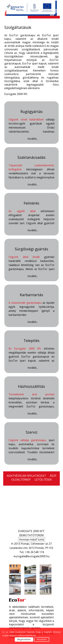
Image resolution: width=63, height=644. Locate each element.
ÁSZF (53, 476)
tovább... (33, 139)
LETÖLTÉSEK (43, 479)
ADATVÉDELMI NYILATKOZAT (26, 476)
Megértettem (24, 639)
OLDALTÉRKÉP (21, 479)
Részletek (42, 639)
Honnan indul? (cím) (32, 539)
